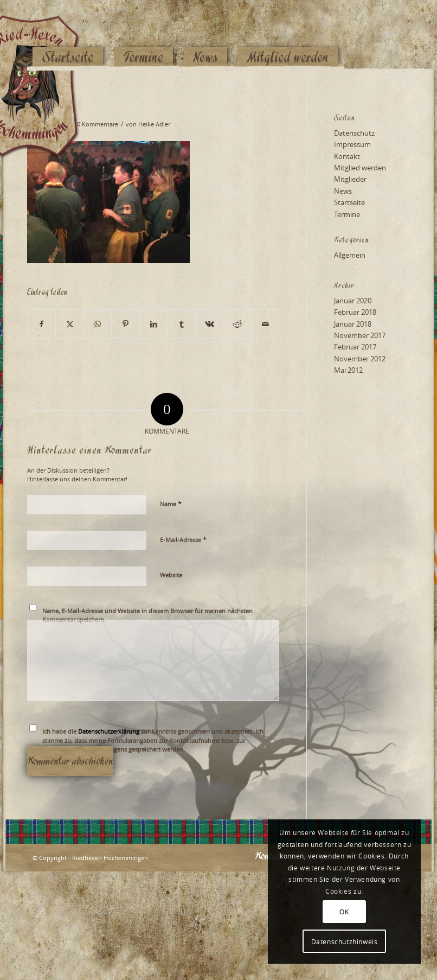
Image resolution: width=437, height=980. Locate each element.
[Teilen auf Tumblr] (181, 324)
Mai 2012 (348, 370)
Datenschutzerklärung (109, 731)
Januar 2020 (353, 301)
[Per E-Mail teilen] (265, 324)
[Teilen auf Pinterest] (125, 324)
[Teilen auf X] (69, 324)
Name (171, 504)
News (343, 191)
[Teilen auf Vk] (209, 324)
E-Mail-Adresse (183, 539)
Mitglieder (350, 179)
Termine (347, 214)
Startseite (349, 202)
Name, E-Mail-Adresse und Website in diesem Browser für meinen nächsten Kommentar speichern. (147, 615)
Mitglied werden (360, 168)
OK (344, 912)
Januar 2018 (353, 324)
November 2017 (360, 335)
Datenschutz (354, 133)
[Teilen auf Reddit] (237, 324)
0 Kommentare (98, 124)
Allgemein (350, 255)
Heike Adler (154, 124)
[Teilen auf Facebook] (41, 324)
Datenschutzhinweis (345, 941)
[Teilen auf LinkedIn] (153, 324)
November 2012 (360, 359)
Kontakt (347, 156)
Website (171, 575)
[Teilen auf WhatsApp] (98, 324)
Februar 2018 (355, 312)
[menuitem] (68, 36)
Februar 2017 (355, 347)
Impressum (352, 144)
